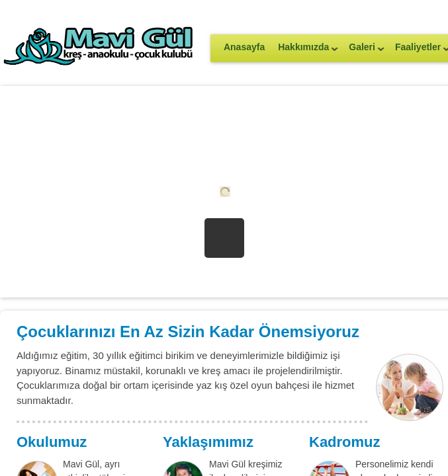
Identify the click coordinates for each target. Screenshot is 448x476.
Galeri (363, 51)
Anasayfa (244, 47)
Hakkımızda (305, 51)
